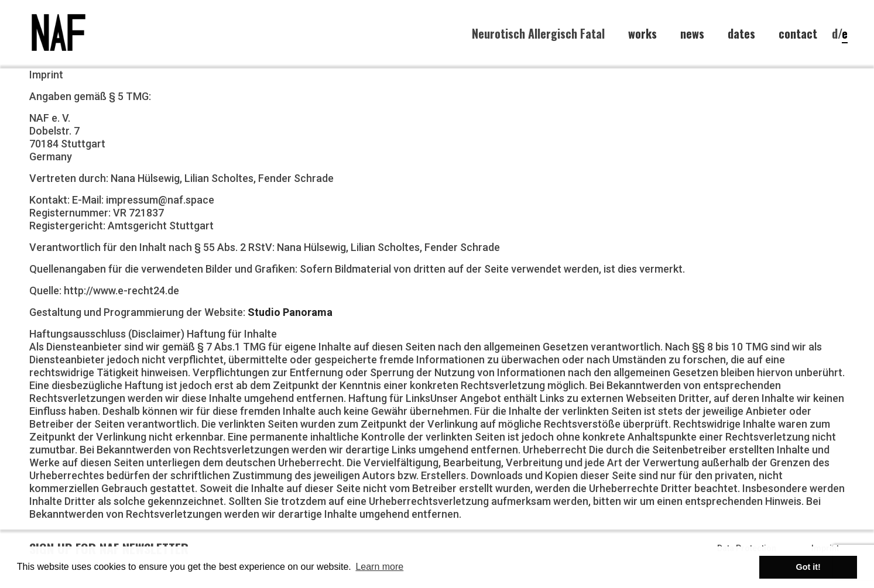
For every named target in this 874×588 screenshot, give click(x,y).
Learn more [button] (379, 567)
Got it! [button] (808, 567)
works (642, 34)
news (692, 34)
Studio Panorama (290, 312)
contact (798, 34)
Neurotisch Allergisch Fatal (538, 33)
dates (741, 34)
